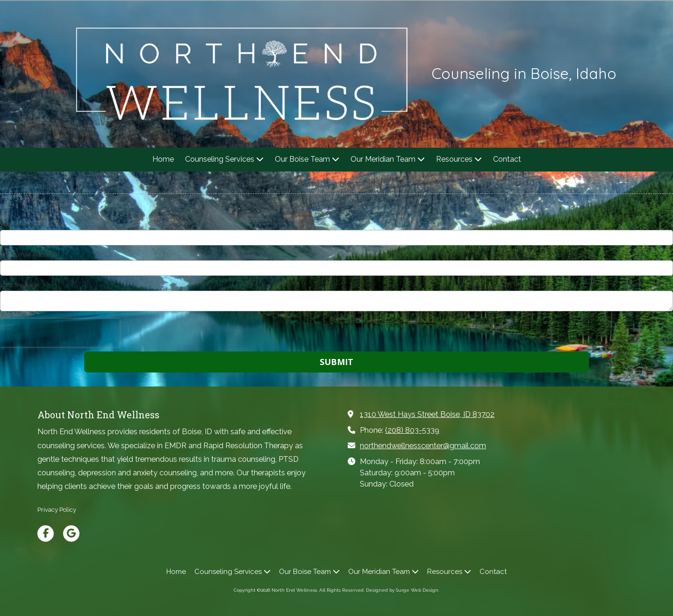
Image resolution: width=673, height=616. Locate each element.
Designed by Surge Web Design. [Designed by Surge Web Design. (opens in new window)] (403, 590)
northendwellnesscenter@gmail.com (423, 446)
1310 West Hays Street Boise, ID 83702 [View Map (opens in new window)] (427, 414)
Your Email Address (28, 254)
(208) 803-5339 (412, 430)
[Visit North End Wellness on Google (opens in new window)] (71, 534)
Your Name (16, 224)
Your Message (19, 285)
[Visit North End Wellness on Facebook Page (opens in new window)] (46, 534)
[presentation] (60, 333)
